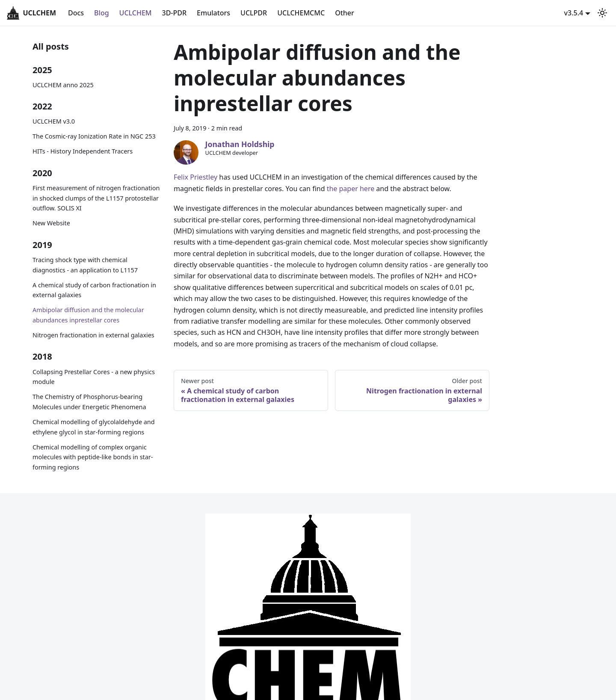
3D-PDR (175, 13)
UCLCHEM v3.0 (54, 121)
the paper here (351, 189)
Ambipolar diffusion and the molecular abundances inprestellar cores (88, 315)
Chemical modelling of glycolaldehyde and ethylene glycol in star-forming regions (94, 427)
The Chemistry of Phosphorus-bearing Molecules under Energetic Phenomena (89, 402)
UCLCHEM (136, 13)
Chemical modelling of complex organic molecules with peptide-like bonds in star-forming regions (93, 457)
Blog (101, 13)
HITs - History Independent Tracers (83, 151)
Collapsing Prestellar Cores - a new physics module (94, 377)
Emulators (213, 13)
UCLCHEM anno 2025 (63, 85)
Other (345, 13)
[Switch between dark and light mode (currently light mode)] (602, 13)
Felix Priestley (195, 177)
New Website (51, 223)
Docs (76, 13)
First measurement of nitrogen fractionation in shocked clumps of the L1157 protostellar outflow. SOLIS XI (96, 198)
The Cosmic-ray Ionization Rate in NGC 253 (94, 136)
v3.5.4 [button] (574, 13)
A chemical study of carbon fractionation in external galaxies (94, 290)
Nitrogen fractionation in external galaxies (93, 335)
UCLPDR (254, 13)
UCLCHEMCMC (301, 13)
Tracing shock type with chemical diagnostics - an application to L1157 (85, 265)
